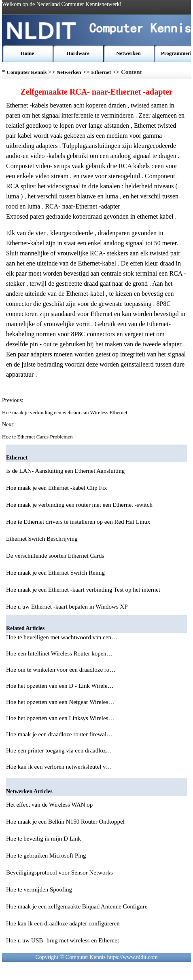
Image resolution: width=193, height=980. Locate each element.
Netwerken (128, 53)
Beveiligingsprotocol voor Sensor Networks (59, 873)
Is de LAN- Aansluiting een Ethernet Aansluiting (65, 471)
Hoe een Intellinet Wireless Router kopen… (59, 653)
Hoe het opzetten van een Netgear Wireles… (60, 702)
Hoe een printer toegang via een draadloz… (59, 750)
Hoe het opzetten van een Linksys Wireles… (60, 718)
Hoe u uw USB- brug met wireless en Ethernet (63, 940)
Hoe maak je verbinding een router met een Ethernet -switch (79, 505)
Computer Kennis (27, 72)
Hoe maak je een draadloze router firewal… (59, 734)
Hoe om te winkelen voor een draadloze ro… (61, 670)
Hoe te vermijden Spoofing (39, 889)
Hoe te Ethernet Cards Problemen (38, 437)
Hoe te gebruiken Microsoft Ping (46, 856)
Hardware (78, 53)
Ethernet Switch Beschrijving (42, 539)
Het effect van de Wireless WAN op (49, 805)
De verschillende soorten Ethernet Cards (55, 556)
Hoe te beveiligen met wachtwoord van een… (62, 637)
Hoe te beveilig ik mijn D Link (43, 839)
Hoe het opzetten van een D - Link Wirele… (60, 686)
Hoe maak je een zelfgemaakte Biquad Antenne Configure (77, 906)
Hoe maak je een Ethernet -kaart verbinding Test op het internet (83, 590)
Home (27, 53)
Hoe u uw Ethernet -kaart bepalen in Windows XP (67, 607)
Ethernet (101, 72)
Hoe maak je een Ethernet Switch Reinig (55, 573)
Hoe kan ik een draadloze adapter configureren (63, 923)
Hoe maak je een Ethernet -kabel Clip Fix (57, 488)
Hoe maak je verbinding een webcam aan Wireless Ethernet (65, 412)
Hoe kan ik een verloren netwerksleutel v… (59, 767)
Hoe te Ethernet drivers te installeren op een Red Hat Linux (78, 522)
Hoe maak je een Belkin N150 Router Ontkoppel (65, 822)
